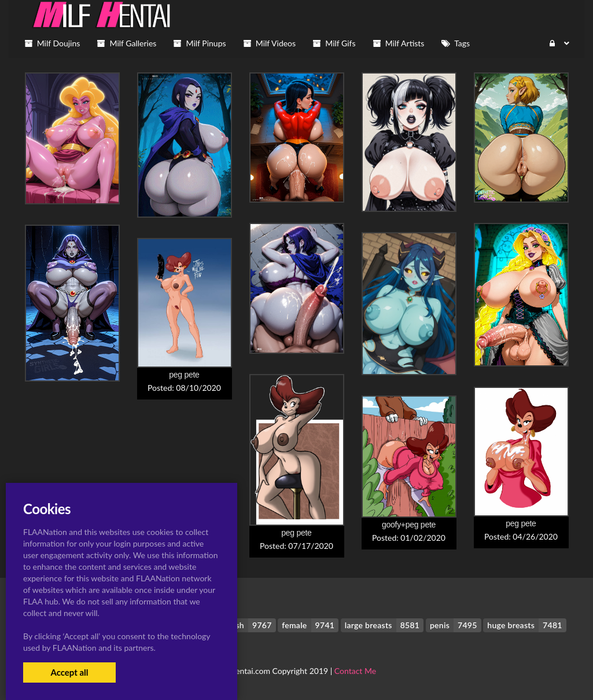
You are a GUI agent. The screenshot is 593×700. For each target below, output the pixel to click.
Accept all (69, 672)
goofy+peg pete (409, 525)
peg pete (184, 375)
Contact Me (355, 671)
